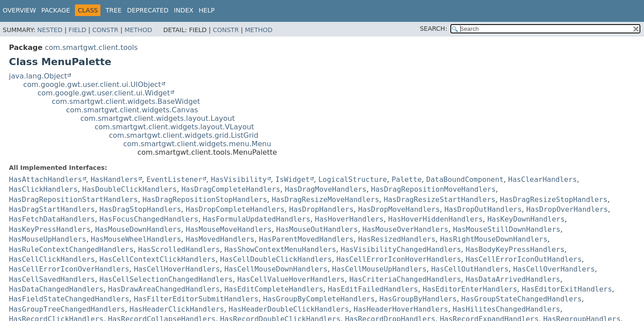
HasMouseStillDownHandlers (507, 229)
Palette (406, 179)
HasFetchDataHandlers (52, 219)
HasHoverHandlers (349, 219)
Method (138, 30)
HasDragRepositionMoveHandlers (433, 189)
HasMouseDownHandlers (138, 229)
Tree (113, 10)
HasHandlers (114, 179)
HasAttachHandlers (46, 179)
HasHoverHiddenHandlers (436, 219)
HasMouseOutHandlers (317, 229)
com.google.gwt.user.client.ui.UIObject (92, 84)
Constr (105, 30)
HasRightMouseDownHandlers (494, 239)
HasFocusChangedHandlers (149, 219)
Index (184, 10)
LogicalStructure (353, 179)
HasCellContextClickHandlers (158, 259)
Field (78, 30)
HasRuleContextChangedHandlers (71, 249)
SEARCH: (434, 29)
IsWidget (293, 179)
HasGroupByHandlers (418, 299)
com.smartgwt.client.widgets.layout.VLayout (174, 127)
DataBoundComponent (465, 179)
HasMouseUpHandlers (48, 239)
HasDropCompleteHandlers (235, 209)
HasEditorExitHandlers (567, 289)
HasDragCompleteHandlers (231, 189)
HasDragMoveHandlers (326, 189)
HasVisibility (239, 179)
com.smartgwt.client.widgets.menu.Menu (197, 144)
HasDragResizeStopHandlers (554, 200)
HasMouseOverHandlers (405, 229)
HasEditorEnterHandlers (470, 289)
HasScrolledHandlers (179, 249)
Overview (19, 10)
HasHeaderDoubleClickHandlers (289, 309)
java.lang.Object (38, 76)
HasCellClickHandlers (52, 259)
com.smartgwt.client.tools (91, 47)
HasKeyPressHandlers (50, 229)
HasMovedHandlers (220, 239)
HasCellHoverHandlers (177, 269)
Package (56, 10)
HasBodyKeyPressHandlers (515, 249)
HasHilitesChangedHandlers (506, 309)
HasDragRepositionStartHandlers (73, 200)
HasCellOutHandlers (470, 269)
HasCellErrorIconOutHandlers (524, 259)
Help (207, 10)
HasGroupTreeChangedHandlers (67, 309)
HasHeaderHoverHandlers (401, 309)
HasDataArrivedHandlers (513, 279)
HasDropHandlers (322, 209)
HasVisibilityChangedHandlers (401, 249)
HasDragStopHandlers (140, 209)
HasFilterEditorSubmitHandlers (196, 299)
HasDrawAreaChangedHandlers (164, 289)
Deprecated (147, 10)
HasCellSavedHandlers (52, 279)
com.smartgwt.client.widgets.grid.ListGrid (184, 135)
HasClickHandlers (43, 189)
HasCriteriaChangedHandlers (405, 279)
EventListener (174, 179)
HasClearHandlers (543, 179)
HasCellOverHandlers (554, 269)
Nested (50, 30)
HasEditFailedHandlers (373, 289)
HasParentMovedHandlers (306, 239)
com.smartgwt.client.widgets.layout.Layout (158, 118)
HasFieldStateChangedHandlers (69, 299)
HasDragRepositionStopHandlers (205, 200)
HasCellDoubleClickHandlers (276, 259)
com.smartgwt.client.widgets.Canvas (132, 110)
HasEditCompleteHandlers (274, 289)
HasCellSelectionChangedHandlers (166, 279)
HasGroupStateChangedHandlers (522, 299)
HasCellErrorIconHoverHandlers (399, 259)
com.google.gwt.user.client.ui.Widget (104, 93)
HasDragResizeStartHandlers (440, 200)
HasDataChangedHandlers (56, 289)
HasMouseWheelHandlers (136, 239)
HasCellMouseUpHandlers (379, 269)
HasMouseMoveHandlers (229, 229)
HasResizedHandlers (397, 239)
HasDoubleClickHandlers (129, 189)
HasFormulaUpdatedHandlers (257, 219)
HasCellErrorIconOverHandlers (69, 269)
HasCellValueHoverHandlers (291, 279)
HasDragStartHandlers (52, 209)
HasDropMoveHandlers (399, 209)
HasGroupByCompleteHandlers (319, 299)
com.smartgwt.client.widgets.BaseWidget (126, 101)
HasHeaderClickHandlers (177, 309)
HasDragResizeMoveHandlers (326, 200)
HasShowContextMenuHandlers (280, 249)
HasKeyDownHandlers (526, 219)
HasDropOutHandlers (483, 209)
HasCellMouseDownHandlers (276, 269)
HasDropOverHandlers (567, 209)
